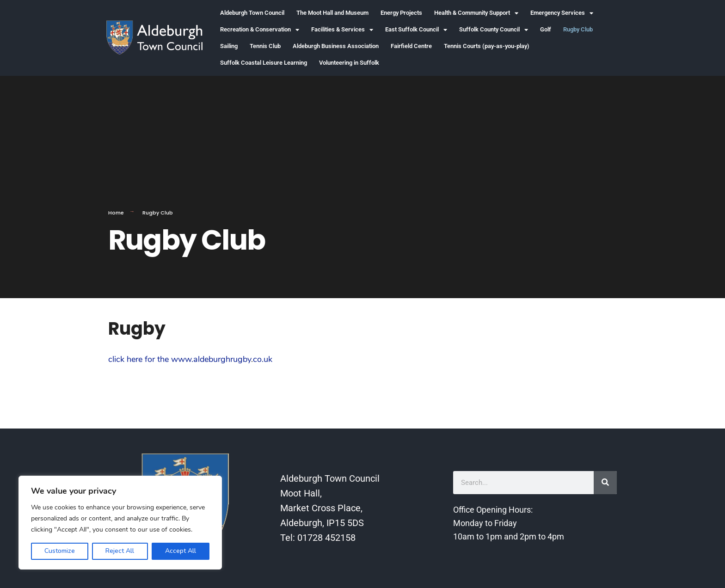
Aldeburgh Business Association (336, 46)
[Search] (605, 483)
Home (116, 213)
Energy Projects (401, 13)
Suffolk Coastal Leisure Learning (264, 63)
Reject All (120, 551)
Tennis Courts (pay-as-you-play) (487, 46)
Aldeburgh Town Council (252, 13)
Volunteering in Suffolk (349, 63)
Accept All (181, 551)
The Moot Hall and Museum (332, 13)
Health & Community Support (476, 13)
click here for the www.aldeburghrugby (180, 359)
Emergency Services (562, 13)
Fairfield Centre (411, 46)
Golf (546, 29)
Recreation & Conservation (260, 30)
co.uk (263, 359)
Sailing (229, 46)
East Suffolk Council (416, 30)
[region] (120, 523)
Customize (60, 551)
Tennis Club (265, 46)
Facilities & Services (342, 30)
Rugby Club (578, 29)
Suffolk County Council (494, 30)
